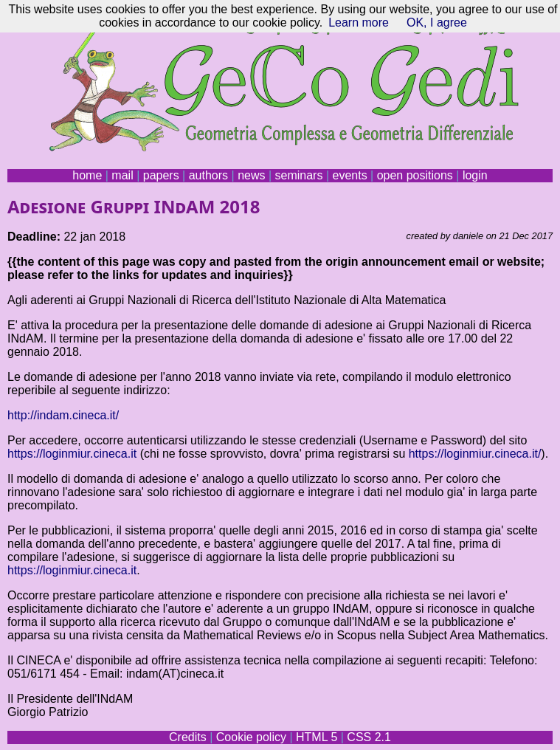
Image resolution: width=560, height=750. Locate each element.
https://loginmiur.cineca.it (72, 454)
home (87, 175)
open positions (415, 175)
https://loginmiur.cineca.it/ (475, 454)
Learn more (359, 23)
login (475, 175)
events (349, 175)
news (251, 175)
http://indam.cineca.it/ (63, 415)
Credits (188, 737)
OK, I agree (437, 23)
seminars (299, 175)
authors (208, 175)
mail (122, 175)
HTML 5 (317, 737)
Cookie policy (251, 737)
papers (161, 175)
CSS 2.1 (369, 737)
